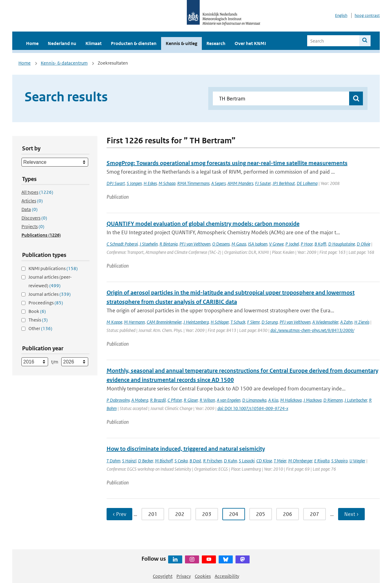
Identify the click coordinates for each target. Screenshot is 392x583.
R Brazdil (158, 400)
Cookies (203, 576)
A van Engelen (229, 400)
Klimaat (94, 43)
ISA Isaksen (258, 244)
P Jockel (292, 244)
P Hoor (307, 244)
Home (32, 43)
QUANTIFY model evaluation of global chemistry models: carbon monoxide (203, 224)
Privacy (184, 576)
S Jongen (134, 183)
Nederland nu (62, 43)
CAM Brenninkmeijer (164, 322)
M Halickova (291, 400)
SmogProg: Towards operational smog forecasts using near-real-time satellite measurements (227, 163)
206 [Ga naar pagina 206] (288, 514)
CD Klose (264, 461)
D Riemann (333, 400)
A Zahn (346, 322)
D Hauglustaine (342, 244)
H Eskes (150, 183)
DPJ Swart (116, 183)
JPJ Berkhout (284, 183)
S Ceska (181, 461)
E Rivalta (322, 461)
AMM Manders (240, 183)
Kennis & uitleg (181, 43)
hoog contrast (367, 15)
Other (40, 328)
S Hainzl (129, 461)
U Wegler (357, 461)
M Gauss (239, 244)
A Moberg (140, 400)
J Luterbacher (356, 400)
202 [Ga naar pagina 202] (180, 514)
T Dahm (113, 461)
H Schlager (220, 322)
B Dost (195, 461)
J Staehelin (149, 244)
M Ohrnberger (300, 461)
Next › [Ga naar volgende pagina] (351, 514)
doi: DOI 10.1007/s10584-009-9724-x (253, 408)
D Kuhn (230, 461)
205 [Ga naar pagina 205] (261, 514)
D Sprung (270, 322)
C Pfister (175, 400)
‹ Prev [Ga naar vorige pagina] (119, 514)
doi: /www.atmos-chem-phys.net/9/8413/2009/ (312, 330)
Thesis (38, 320)
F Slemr (253, 322)
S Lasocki (247, 461)
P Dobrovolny (118, 400)
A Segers (219, 183)
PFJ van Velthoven (195, 244)
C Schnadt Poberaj (122, 244)
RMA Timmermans (193, 183)
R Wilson (207, 400)
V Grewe (276, 244)
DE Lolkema (307, 183)
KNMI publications (53, 268)
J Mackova (313, 400)
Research (216, 43)
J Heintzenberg (196, 322)
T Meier (280, 461)
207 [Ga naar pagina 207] (315, 514)
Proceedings (46, 303)
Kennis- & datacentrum (64, 63)
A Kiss (273, 400)
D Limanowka (254, 400)
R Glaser (191, 400)
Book (37, 311)
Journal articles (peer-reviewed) (50, 281)
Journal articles (50, 294)
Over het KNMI (250, 43)
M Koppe (114, 322)
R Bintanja (169, 244)
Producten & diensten (134, 43)
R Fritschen (213, 461)
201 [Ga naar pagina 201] (153, 514)
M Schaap (167, 183)
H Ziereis (362, 322)
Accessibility (227, 576)
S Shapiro (339, 461)
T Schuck (238, 322)
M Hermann (134, 322)
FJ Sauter (263, 183)
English (341, 15)
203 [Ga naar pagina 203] (207, 514)
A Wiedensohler (325, 322)
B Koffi (320, 244)
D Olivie (364, 244)
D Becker (146, 461)
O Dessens (221, 244)
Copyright (163, 576)
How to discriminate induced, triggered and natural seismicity (186, 449)
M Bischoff (164, 461)
